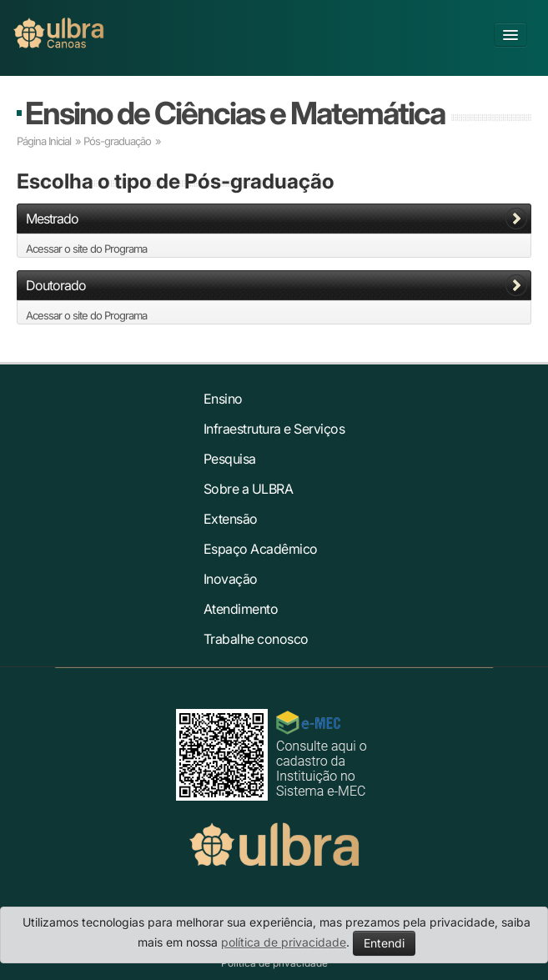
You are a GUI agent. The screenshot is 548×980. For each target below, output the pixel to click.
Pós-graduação (117, 141)
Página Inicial (44, 141)
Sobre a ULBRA (249, 489)
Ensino (223, 399)
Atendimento (241, 609)
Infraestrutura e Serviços (274, 429)
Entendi (384, 943)
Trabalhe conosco (256, 639)
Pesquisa (230, 459)
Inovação (231, 579)
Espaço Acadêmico (261, 549)
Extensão (231, 519)
